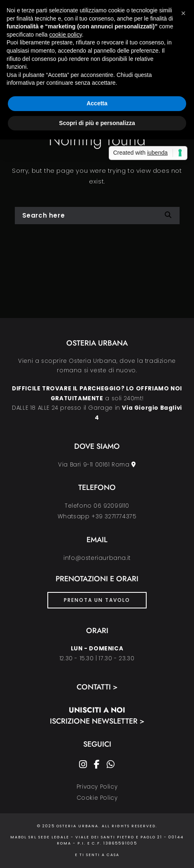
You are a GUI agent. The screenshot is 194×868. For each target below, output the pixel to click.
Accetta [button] (97, 103)
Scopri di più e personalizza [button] (97, 123)
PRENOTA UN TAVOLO (97, 600)
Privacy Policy (97, 787)
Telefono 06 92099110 (97, 506)
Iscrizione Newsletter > (97, 721)
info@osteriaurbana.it (97, 558)
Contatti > (97, 687)
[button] (183, 13)
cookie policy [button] (66, 35)
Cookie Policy (97, 798)
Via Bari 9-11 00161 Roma (97, 465)
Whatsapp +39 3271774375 (97, 516)
